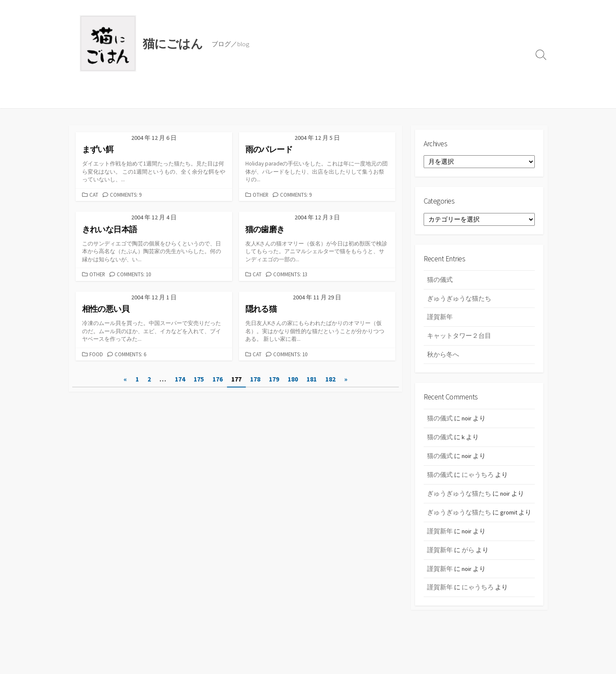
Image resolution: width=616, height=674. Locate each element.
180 (293, 380)
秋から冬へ (443, 356)
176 (218, 380)
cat (94, 195)
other (261, 195)
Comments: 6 (130, 355)
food (96, 355)
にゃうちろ (478, 477)
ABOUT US (220, 98)
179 (274, 380)
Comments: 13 (290, 275)
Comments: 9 (126, 195)
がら (468, 560)
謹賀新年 (440, 319)
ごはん (113, 98)
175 (199, 380)
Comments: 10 (134, 275)
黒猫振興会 (178, 98)
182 (330, 380)
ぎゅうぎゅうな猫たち (459, 300)
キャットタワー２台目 (459, 338)
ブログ (84, 98)
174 (180, 380)
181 (312, 380)
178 (255, 380)
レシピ (143, 98)
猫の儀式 (440, 282)
